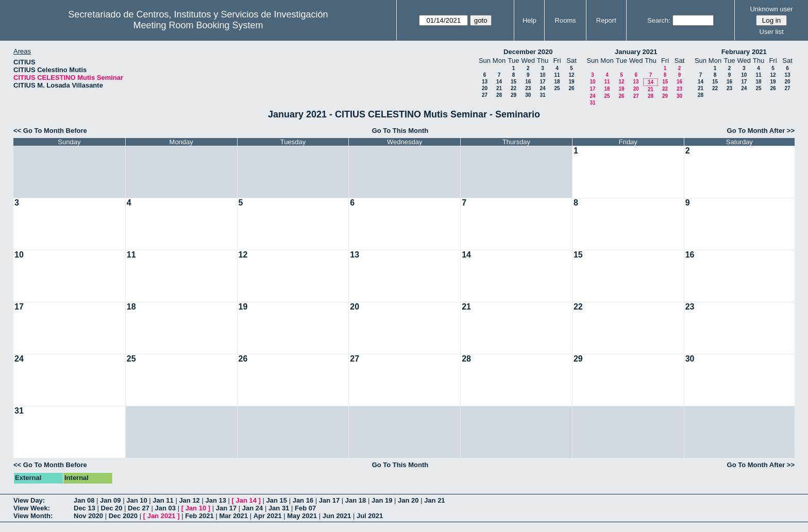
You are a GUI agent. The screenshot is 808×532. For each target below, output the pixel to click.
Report (606, 20)
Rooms (566, 20)
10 (542, 75)
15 (514, 82)
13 (485, 82)
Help (529, 20)
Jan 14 (246, 500)
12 (571, 75)
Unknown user (771, 9)
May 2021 (302, 516)
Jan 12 (189, 500)
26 (571, 88)
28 (499, 95)
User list (772, 32)
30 (528, 95)
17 (542, 82)
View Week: (32, 508)
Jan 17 (329, 500)
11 (557, 75)
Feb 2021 (199, 516)
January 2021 (636, 52)
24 (542, 88)
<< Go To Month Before (50, 131)
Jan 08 (84, 500)
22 (514, 88)
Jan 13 (215, 500)
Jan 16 (303, 500)
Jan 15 (277, 500)
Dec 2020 (123, 516)
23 (528, 88)
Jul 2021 (370, 516)
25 (557, 88)
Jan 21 (434, 500)
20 (485, 88)
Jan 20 (408, 500)
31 (542, 95)
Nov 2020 (88, 516)
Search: (659, 20)
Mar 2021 (233, 516)
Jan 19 (382, 500)
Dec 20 (112, 508)
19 (571, 82)
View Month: (33, 516)
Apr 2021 (268, 516)
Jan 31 (279, 508)
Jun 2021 (337, 516)
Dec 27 (139, 508)
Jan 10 (137, 500)
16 (528, 82)
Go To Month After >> (761, 131)
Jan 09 (110, 500)
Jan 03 (165, 508)
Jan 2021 (162, 516)
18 (557, 82)
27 (485, 95)
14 (499, 82)
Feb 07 (305, 508)
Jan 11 (163, 500)
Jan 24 (252, 508)
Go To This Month (400, 131)
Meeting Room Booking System (198, 25)
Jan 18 (356, 500)
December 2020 (528, 52)
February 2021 (744, 52)
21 (499, 88)
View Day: (29, 500)
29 (514, 95)
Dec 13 (85, 508)
